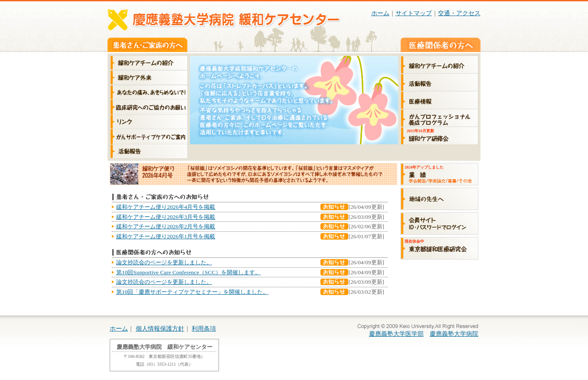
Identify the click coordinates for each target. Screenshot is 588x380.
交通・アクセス (459, 13)
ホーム (380, 13)
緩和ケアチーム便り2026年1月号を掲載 (166, 236)
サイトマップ (414, 13)
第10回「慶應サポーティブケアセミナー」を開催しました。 (192, 292)
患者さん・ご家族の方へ (147, 45)
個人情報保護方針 (160, 328)
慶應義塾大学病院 (454, 334)
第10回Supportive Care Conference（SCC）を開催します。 (188, 272)
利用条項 (204, 328)
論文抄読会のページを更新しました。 (164, 262)
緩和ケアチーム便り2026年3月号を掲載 (166, 217)
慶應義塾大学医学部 (396, 334)
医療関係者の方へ (441, 45)
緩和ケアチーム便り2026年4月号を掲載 (166, 207)
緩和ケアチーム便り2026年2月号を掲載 (166, 226)
